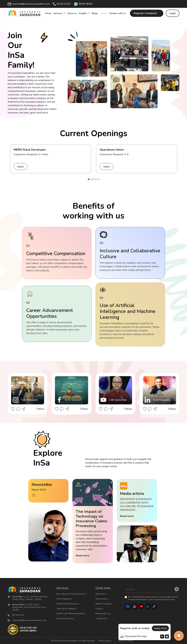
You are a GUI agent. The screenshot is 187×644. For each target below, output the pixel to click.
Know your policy (64, 618)
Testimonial (101, 599)
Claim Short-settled (65, 609)
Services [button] (58, 13)
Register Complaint (147, 13)
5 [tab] (98, 179)
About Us (100, 594)
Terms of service (126, 641)
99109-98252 (83, 4)
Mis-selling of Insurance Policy (71, 594)
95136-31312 (62, 4)
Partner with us (117, 13)
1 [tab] (89, 179)
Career (104, 13)
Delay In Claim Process (67, 604)
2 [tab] (91, 179)
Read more (83, 556)
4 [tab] (96, 179)
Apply (20, 167)
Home (48, 13)
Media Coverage (103, 604)
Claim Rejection (64, 599)
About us (72, 13)
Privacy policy (105, 641)
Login (173, 13)
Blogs (95, 13)
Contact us (100, 618)
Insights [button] (83, 13)
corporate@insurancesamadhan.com (29, 4)
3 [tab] (94, 179)
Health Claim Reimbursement (70, 614)
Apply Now (160, 628)
